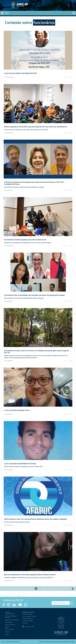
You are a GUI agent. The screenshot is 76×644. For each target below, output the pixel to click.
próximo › (73, 589)
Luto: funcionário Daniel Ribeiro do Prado (20, 464)
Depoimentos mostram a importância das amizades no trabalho (24, 187)
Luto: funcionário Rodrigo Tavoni (17, 410)
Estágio (30, 621)
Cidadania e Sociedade (12, 620)
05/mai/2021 (10, 525)
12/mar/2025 (10, 77)
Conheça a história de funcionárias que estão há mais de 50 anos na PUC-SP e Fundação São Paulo (34, 183)
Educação (25, 619)
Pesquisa (25, 623)
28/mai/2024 (10, 246)
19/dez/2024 (10, 133)
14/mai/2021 (10, 470)
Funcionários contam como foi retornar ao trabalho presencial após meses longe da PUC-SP (37, 352)
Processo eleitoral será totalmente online (17, 522)
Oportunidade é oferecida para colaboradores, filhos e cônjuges (24, 298)
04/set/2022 (9, 301)
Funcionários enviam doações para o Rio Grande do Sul (25, 240)
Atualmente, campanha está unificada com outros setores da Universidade (28, 243)
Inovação (25, 621)
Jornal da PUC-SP (27, 7)
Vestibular (30, 614)
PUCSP (24, 614)
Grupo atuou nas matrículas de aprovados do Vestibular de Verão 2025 (26, 130)
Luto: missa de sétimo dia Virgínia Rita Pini (21, 73)
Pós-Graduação (27, 616)
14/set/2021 (9, 361)
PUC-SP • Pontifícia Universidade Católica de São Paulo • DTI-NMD (57, 642)
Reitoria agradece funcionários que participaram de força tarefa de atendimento (36, 127)
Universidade (9, 622)
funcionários (44, 22)
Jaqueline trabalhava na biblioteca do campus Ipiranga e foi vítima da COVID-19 (29, 578)
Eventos (34, 616)
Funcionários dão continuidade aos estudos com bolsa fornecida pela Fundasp (34, 295)
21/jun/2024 (10, 190)
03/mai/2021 (10, 581)
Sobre (7, 634)
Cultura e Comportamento (10, 613)
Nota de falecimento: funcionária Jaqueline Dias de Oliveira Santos (30, 575)
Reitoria (31, 619)
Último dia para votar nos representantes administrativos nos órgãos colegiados (36, 519)
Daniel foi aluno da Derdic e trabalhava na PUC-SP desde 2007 (23, 467)
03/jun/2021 (10, 414)
